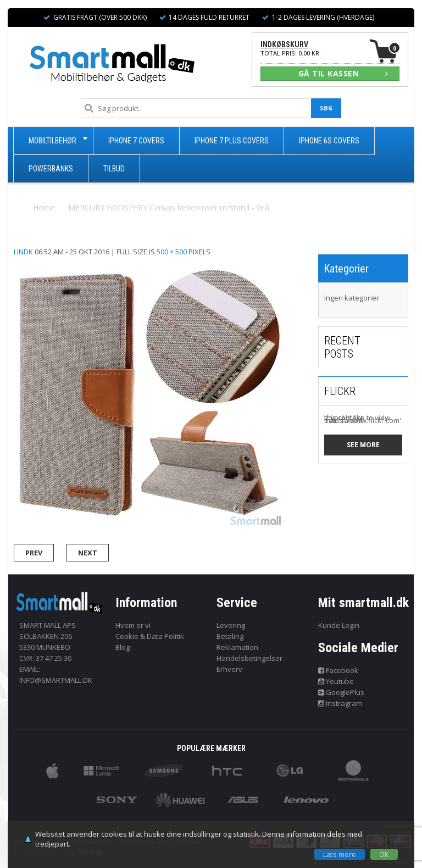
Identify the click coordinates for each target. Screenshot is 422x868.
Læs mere (340, 854)
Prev (34, 553)
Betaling (230, 636)
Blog (123, 647)
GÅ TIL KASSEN (343, 73)
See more (363, 445)
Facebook (338, 670)
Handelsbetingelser (249, 658)
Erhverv (229, 669)
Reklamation (237, 647)
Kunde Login (339, 625)
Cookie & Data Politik (150, 636)
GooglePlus (342, 692)
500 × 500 (172, 252)
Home (44, 207)
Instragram (340, 703)
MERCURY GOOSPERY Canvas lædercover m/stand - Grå (169, 207)
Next (88, 553)
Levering (231, 625)
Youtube (336, 681)
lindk (23, 252)
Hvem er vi (133, 625)
